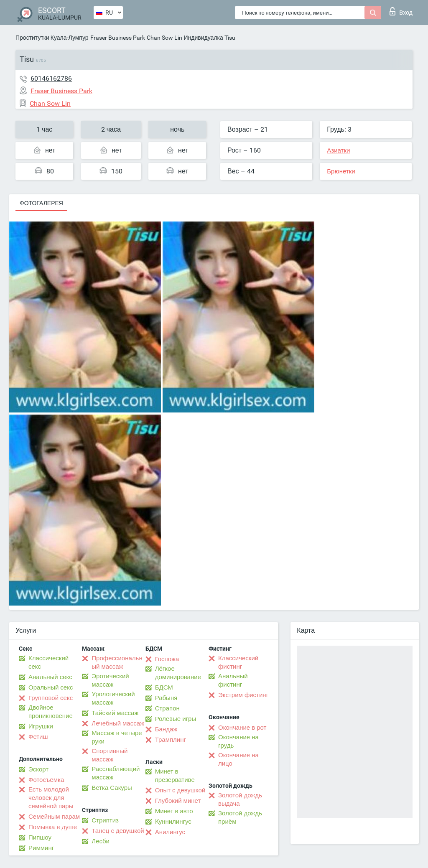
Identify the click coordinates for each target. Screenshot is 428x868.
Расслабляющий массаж (116, 773)
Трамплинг (171, 740)
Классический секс (48, 662)
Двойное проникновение (51, 712)
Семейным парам (54, 817)
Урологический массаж (113, 698)
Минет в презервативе (175, 776)
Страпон (167, 708)
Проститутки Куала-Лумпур (52, 38)
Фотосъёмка (46, 780)
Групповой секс (51, 698)
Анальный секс (50, 677)
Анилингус (170, 832)
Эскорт (38, 769)
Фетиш (38, 737)
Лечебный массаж (118, 723)
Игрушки (41, 726)
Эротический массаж (110, 680)
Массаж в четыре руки (117, 737)
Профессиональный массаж (117, 662)
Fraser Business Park (118, 38)
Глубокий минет (178, 801)
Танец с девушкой (118, 831)
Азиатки (338, 150)
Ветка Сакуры (112, 788)
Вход (401, 11)
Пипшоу (40, 837)
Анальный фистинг (233, 680)
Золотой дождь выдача (240, 799)
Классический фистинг (238, 662)
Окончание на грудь (238, 741)
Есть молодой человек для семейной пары (51, 798)
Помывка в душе (53, 827)
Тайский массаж (115, 713)
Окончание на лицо (238, 759)
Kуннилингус (173, 822)
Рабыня (166, 698)
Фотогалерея (41, 203)
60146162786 (51, 78)
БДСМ (164, 687)
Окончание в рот (242, 728)
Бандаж (166, 729)
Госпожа (167, 659)
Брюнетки (341, 171)
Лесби (101, 841)
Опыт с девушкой (180, 790)
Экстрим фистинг (243, 695)
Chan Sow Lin (164, 38)
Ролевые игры (176, 719)
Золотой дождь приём (240, 817)
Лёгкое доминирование (178, 673)
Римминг (41, 848)
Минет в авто (174, 811)
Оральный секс (51, 687)
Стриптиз (105, 820)
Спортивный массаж (110, 755)
